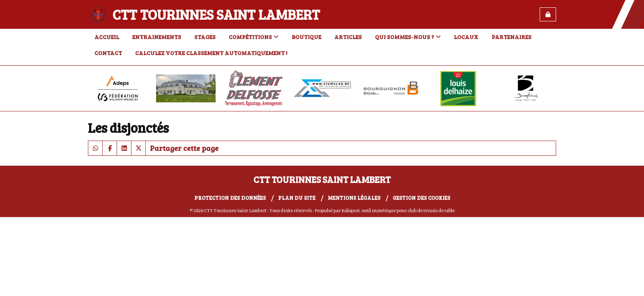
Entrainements (157, 37)
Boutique (306, 37)
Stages (205, 37)
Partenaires (512, 37)
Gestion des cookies (421, 198)
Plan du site (297, 198)
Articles (348, 37)
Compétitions (254, 37)
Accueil (107, 37)
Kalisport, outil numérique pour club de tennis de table (398, 210)
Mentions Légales (354, 198)
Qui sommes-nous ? (408, 37)
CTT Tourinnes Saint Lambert (216, 14)
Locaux (466, 37)
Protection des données (230, 198)
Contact (108, 53)
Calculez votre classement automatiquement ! (211, 53)
